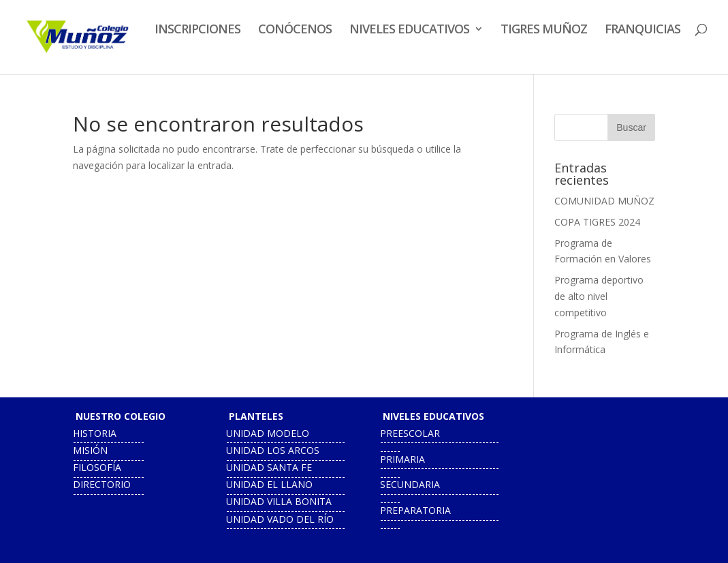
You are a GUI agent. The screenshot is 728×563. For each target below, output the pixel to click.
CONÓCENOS (295, 30)
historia (95, 433)
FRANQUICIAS (643, 30)
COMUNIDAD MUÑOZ (604, 201)
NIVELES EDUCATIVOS (409, 30)
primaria (402, 459)
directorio (102, 484)
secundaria (410, 484)
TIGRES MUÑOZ (544, 30)
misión (90, 450)
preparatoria (415, 510)
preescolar (410, 433)
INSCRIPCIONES (197, 30)
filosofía (97, 467)
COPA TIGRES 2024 (597, 222)
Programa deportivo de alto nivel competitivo (599, 296)
